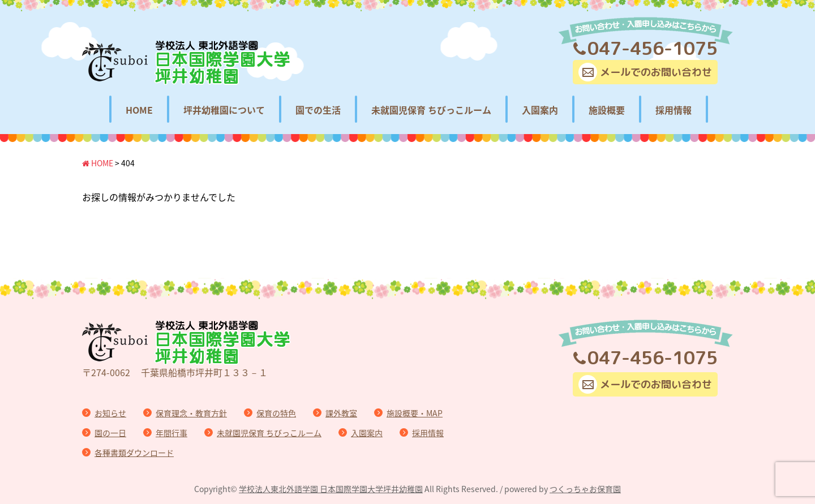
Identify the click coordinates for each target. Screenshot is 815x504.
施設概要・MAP (415, 413)
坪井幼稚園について (224, 110)
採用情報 (674, 110)
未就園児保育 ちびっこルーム (431, 110)
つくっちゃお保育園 (585, 489)
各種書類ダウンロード (134, 453)
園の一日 (110, 433)
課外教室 (341, 413)
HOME (139, 110)
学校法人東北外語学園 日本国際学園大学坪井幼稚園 (331, 489)
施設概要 (607, 110)
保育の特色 (276, 413)
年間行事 (171, 433)
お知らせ (110, 413)
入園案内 (540, 110)
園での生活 (318, 110)
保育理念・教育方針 (191, 413)
